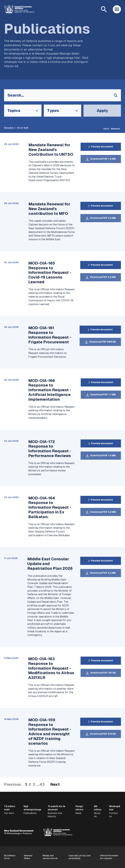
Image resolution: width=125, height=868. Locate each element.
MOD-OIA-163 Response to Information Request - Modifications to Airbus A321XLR (51, 668)
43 (42, 784)
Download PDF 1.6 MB (103, 455)
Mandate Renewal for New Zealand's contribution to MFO (49, 209)
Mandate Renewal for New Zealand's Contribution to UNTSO (51, 150)
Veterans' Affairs (28, 857)
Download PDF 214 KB (103, 734)
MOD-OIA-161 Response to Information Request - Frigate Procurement (50, 335)
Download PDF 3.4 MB (103, 277)
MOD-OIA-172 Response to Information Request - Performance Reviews (50, 449)
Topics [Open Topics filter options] (14, 111)
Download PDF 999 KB (103, 342)
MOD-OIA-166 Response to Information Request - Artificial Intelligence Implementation (50, 390)
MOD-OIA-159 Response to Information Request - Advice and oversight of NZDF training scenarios (50, 732)
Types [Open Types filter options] (53, 111)
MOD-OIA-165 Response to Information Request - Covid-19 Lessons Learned (50, 273)
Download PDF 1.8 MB (103, 159)
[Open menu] (117, 9)
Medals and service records (50, 857)
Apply (102, 111)
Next (55, 784)
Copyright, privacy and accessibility (80, 857)
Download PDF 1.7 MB (103, 395)
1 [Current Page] (26, 784)
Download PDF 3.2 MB (103, 512)
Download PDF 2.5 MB (103, 218)
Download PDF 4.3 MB (103, 573)
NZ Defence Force (10, 857)
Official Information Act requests (109, 857)
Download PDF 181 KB (103, 673)
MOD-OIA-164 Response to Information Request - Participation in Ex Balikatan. (50, 507)
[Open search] (104, 9)
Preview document (102, 147)
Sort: (106, 129)
